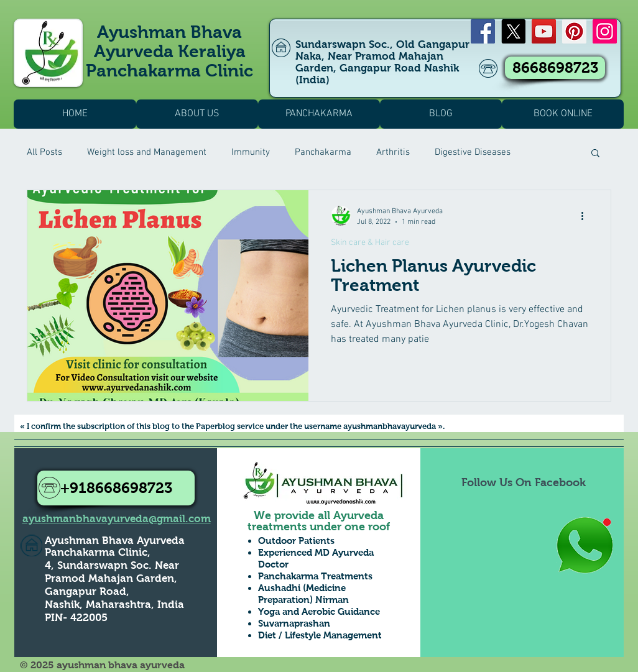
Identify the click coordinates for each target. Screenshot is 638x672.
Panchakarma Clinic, (98, 552)
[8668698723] (555, 68)
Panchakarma (323, 152)
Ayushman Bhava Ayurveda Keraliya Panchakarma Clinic (169, 51)
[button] (595, 154)
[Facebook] (483, 31)
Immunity (251, 152)
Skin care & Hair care (370, 243)
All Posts (44, 152)
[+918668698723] (116, 488)
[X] (513, 31)
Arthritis (393, 152)
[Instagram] (605, 31)
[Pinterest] (574, 31)
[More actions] (586, 216)
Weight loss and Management (147, 152)
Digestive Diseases (473, 152)
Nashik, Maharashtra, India (114, 605)
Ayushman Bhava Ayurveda (115, 541)
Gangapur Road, (87, 591)
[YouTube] (544, 31)
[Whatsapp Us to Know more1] (585, 546)
